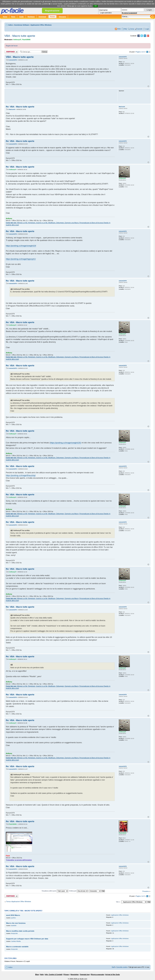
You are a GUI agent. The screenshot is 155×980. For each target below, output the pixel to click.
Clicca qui (70, 6)
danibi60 (14, 925)
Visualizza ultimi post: (55, 891)
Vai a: (118, 902)
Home (5, 17)
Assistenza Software (22, 25)
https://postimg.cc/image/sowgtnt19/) (66, 443)
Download (42, 17)
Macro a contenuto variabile (17, 947)
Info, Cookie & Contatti (54, 974)
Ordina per (79, 891)
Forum (52, 17)
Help (42, 974)
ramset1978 (13, 60)
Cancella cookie (122, 967)
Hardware (31, 17)
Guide (21, 17)
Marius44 (12, 109)
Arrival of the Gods (113, 974)
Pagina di (140, 52)
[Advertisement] (60, 96)
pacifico (14, 918)
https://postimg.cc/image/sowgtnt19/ (21, 246)
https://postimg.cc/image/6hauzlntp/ (21, 475)
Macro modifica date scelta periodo (20, 931)
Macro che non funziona (16, 923)
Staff (113, 967)
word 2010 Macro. (13, 915)
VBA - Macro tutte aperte (20, 36)
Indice (11, 25)
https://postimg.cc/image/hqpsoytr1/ (21, 259)
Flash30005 (26, 40)
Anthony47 (17, 40)
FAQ (125, 29)
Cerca (132, 29)
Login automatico (106, 13)
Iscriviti (140, 29)
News (13, 17)
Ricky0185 (14, 933)
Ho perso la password (129, 13)
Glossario (62, 17)
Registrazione (52, 11)
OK (96, 6)
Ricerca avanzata (97, 974)
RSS (119, 29)
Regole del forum (12, 46)
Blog (37, 974)
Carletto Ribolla (16, 941)
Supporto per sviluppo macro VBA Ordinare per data (27, 939)
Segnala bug (85, 974)
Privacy (66, 974)
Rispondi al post (11, 52)
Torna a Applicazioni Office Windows (19, 901)
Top (148, 86)
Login (147, 29)
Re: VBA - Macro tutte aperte (20, 107)
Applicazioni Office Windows (41, 25)
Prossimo (146, 891)
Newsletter (75, 974)
